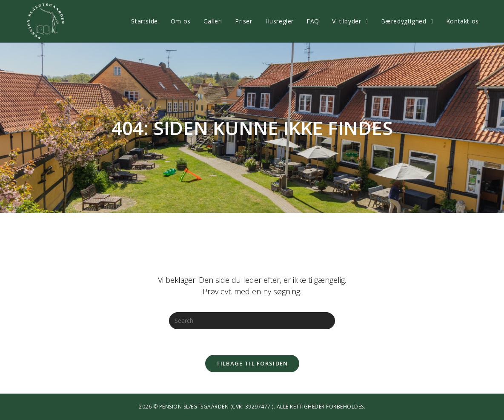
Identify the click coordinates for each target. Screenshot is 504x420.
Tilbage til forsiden (252, 363)
